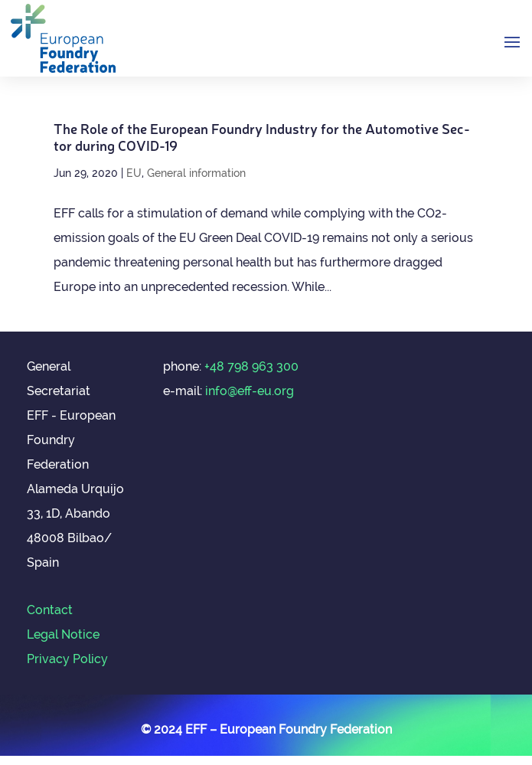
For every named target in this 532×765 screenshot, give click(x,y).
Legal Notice (63, 634)
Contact (50, 610)
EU (134, 173)
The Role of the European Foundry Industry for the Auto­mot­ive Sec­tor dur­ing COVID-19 (262, 136)
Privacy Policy (67, 659)
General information (196, 173)
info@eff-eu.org (250, 391)
